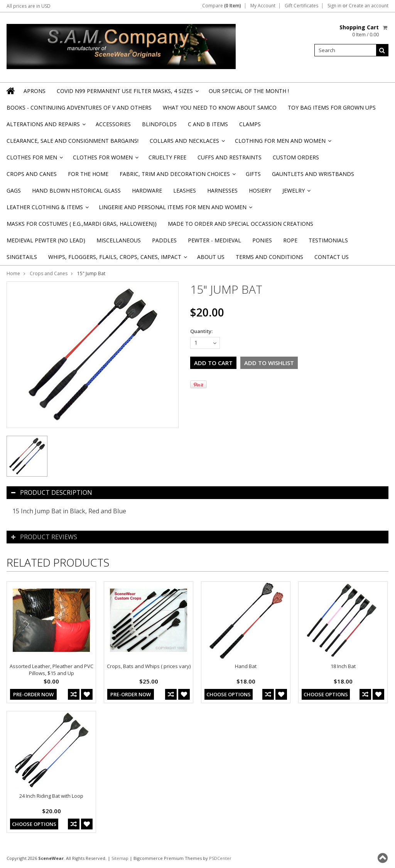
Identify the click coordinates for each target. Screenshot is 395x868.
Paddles (164, 240)
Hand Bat (246, 666)
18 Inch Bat (343, 666)
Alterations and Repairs (46, 126)
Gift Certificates (301, 6)
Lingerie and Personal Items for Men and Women (175, 209)
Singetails (22, 257)
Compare (222, 6)
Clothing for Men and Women (283, 143)
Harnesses (222, 190)
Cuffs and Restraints (230, 157)
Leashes (185, 190)
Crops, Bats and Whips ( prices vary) (149, 666)
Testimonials (328, 240)
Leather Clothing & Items (47, 209)
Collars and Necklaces (187, 143)
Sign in (334, 6)
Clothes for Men (34, 160)
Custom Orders (296, 157)
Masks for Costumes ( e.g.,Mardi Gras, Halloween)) (82, 224)
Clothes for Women (105, 160)
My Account (263, 6)
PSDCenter (220, 858)
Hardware (147, 190)
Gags (14, 190)
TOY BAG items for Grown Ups (332, 107)
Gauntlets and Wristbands (313, 174)
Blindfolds (159, 124)
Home (13, 273)
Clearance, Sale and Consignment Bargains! (73, 141)
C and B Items (208, 124)
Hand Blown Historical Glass (76, 190)
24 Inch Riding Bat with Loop (51, 796)
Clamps (250, 124)
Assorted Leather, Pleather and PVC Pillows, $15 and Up (51, 670)
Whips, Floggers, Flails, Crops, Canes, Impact (117, 259)
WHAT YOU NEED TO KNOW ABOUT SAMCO (220, 107)
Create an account (369, 6)
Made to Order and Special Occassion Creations (241, 224)
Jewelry (296, 193)
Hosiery (260, 190)
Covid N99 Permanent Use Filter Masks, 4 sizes (127, 93)
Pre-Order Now (33, 694)
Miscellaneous (119, 240)
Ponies (262, 240)
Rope (290, 240)
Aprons (35, 91)
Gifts (253, 174)
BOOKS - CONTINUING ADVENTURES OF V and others (79, 107)
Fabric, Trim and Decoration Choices (177, 176)
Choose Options (229, 694)
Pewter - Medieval (214, 240)
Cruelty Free (167, 157)
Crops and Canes (32, 174)
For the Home (88, 174)
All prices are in (29, 6)
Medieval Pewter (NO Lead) (46, 240)
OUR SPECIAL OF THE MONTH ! (249, 91)
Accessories (113, 124)
